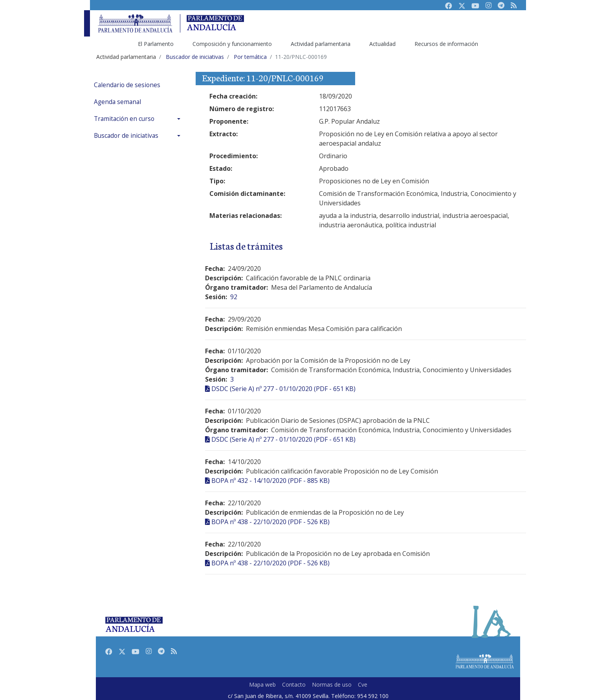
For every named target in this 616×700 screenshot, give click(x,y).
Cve (363, 684)
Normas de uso (332, 684)
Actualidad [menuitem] (382, 44)
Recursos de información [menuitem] (446, 44)
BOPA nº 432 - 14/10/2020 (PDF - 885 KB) (270, 481)
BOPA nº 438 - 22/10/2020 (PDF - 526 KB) (270, 522)
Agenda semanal (117, 102)
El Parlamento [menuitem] (156, 44)
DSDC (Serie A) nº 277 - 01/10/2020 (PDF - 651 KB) (283, 389)
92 (234, 297)
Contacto (294, 684)
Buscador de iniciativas (126, 136)
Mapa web (262, 684)
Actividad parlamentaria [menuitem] (321, 44)
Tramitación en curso (124, 119)
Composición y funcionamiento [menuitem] (232, 44)
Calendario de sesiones (127, 85)
